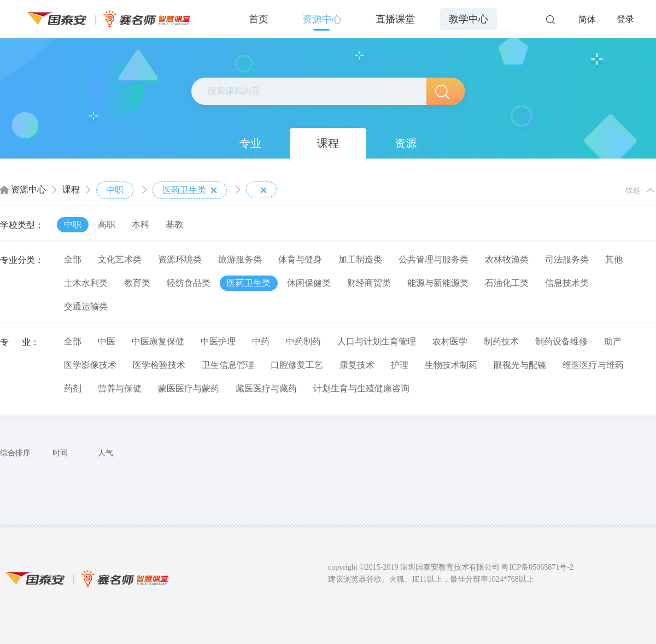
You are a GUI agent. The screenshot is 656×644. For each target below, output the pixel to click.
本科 (140, 224)
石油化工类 (507, 283)
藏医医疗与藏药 (266, 388)
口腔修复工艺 (297, 365)
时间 (60, 453)
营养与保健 (120, 388)
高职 (107, 224)
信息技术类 (567, 283)
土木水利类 (86, 283)
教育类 (137, 283)
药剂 (73, 388)
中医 (107, 341)
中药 (261, 341)
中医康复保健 (158, 341)
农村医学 (450, 341)
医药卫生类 (190, 190)
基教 (174, 224)
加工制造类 (360, 259)
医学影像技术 (90, 365)
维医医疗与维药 (593, 365)
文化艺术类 (120, 259)
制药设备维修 (561, 341)
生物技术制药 (451, 365)
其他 (614, 259)
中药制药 (303, 341)
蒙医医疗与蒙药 (189, 388)
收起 (633, 190)
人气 (106, 453)
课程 (328, 143)
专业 (250, 143)
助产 (613, 341)
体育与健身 (300, 259)
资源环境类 (180, 259)
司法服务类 (567, 259)
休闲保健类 (309, 283)
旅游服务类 (240, 259)
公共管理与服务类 (434, 259)
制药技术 (501, 341)
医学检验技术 (159, 365)
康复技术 (357, 365)
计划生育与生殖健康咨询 (361, 388)
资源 (406, 143)
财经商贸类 (369, 283)
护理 (400, 365)
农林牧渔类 (507, 259)
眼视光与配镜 (520, 365)
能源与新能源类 (438, 283)
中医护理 (218, 341)
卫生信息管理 (228, 365)
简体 (587, 19)
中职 (115, 190)
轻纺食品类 (189, 283)
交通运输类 (86, 306)
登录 (625, 19)
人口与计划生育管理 (377, 341)
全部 (73, 259)
